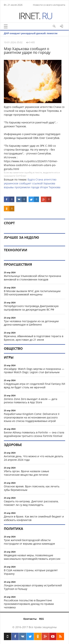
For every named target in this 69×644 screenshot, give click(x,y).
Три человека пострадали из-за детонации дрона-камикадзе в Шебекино (31, 323)
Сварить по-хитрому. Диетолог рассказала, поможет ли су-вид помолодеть (31, 503)
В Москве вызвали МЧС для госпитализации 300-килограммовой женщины (32, 293)
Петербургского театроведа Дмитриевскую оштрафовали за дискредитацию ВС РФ (31, 308)
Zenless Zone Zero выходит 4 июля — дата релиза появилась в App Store (31, 401)
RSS (41, 619)
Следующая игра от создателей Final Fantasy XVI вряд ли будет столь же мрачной (34, 386)
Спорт (9, 223)
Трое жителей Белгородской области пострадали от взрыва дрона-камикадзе (29, 542)
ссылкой (37, 183)
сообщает (25, 183)
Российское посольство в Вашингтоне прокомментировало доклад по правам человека (29, 604)
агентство (50, 179)
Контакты (30, 619)
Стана (39, 179)
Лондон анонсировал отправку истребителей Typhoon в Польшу (33, 587)
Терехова (54, 187)
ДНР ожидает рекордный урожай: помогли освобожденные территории (31, 36)
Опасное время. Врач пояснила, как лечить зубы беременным (32, 488)
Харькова (49, 183)
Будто (31, 179)
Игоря (44, 187)
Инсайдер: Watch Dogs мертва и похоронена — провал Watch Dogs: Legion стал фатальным (34, 371)
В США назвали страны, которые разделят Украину (31, 572)
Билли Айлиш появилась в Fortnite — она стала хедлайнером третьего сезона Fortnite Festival (34, 434)
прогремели (22, 187)
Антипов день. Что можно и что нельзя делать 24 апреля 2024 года (33, 458)
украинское (11, 183)
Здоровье (13, 445)
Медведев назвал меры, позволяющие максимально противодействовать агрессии (32, 557)
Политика (13, 529)
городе (35, 187)
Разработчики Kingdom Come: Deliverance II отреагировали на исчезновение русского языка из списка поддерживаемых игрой (32, 417)
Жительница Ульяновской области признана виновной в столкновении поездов (32, 278)
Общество (13, 348)
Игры (9, 357)
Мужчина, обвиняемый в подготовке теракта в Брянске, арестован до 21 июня (34, 338)
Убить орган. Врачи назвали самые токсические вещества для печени (26, 473)
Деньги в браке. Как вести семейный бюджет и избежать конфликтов (34, 518)
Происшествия (18, 264)
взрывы (9, 187)
